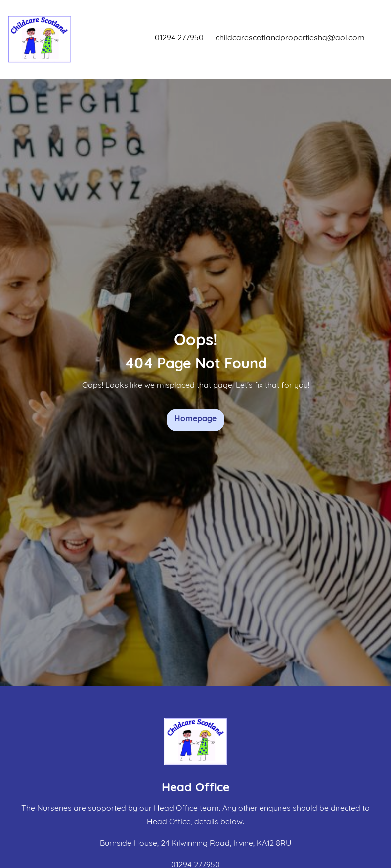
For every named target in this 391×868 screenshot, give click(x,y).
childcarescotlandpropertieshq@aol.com (290, 38)
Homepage (195, 419)
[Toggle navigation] (374, 39)
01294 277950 (179, 38)
